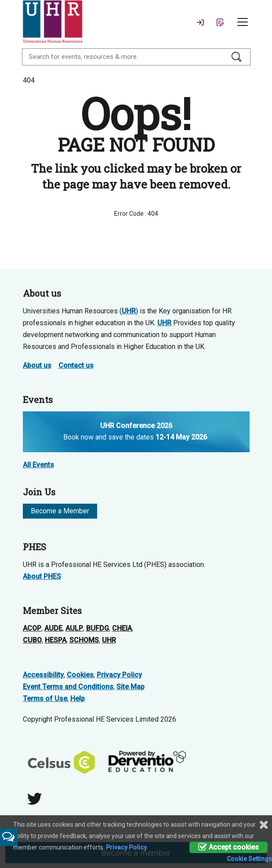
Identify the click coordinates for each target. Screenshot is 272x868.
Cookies (80, 675)
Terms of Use (45, 699)
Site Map (131, 687)
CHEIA (122, 628)
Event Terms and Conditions (68, 687)
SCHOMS (84, 640)
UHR (129, 311)
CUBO (32, 640)
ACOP (32, 628)
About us (37, 365)
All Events (38, 465)
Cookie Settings (249, 859)
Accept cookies (228, 847)
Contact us (76, 365)
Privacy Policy (119, 675)
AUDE (53, 628)
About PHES (42, 576)
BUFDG (98, 628)
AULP (74, 628)
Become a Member (60, 511)
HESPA (56, 640)
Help (78, 699)
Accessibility (43, 675)
